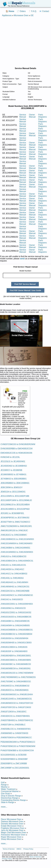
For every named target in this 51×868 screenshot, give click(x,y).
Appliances (7, 15)
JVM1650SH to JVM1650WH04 (14, 638)
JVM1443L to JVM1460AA (12, 578)
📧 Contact (44, 11)
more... (4, 807)
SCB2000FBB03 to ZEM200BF (14, 759)
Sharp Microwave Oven (11, 839)
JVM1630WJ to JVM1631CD (13, 608)
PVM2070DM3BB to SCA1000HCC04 (17, 751)
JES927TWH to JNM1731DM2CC (15, 522)
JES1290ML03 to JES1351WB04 (15, 505)
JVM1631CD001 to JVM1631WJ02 (16, 612)
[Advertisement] (24, 42)
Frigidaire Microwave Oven (13, 828)
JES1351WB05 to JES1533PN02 (15, 509)
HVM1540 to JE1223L (10, 457)
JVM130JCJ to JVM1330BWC (14, 535)
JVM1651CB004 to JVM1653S (14, 647)
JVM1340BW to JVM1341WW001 (15, 548)
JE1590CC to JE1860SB (11, 470)
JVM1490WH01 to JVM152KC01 (15, 587)
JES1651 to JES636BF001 (12, 513)
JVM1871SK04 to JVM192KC (14, 712)
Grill (3, 782)
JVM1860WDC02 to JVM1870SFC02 (17, 703)
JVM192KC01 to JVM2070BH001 (15, 716)
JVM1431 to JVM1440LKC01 (13, 565)
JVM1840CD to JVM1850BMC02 (15, 686)
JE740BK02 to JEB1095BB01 (14, 479)
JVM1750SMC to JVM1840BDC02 (16, 681)
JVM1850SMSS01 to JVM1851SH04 (17, 694)
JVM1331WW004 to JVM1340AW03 (16, 543)
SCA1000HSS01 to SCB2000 (14, 755)
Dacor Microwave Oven (11, 819)
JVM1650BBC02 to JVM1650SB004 (16, 634)
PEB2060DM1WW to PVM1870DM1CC (18, 742)
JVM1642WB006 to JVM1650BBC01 (17, 630)
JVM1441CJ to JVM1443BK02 (14, 574)
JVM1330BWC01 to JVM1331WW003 (17, 539)
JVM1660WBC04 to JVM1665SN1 (16, 668)
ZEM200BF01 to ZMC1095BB (14, 763)
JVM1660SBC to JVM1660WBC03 (16, 664)
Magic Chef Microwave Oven (14, 833)
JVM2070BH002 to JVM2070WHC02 (17, 720)
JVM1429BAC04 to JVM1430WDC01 (17, 561)
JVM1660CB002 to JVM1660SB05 (16, 660)
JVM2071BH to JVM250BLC (13, 725)
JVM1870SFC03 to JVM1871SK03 (16, 707)
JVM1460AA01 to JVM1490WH (14, 582)
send (22, 259)
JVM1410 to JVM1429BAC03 (13, 556)
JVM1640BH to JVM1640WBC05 (15, 621)
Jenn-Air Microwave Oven (12, 830)
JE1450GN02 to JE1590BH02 (14, 466)
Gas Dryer (5, 794)
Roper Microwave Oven (11, 837)
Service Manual (23, 116)
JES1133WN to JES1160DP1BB (15, 496)
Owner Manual (32, 116)
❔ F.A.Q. (32, 11)
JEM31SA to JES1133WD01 (13, 492)
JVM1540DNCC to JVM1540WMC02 (17, 595)
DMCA (19, 849)
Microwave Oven (21, 15)
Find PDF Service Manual (25, 284)
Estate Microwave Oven (11, 826)
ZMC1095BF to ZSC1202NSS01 (15, 768)
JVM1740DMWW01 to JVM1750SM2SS (18, 677)
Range (4, 785)
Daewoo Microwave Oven (12, 821)
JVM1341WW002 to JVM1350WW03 (17, 552)
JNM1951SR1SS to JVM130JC (14, 530)
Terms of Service (9, 849)
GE (32, 15)
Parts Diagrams (42, 116)
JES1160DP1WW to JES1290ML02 (16, 500)
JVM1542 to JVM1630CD (12, 599)
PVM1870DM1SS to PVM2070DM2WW (18, 746)
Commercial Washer (10, 791)
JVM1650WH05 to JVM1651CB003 (16, 643)
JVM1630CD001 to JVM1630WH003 (17, 604)
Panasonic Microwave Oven (13, 835)
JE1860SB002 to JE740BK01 (13, 474)
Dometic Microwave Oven (12, 824)
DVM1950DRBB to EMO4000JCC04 (17, 449)
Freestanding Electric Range (13, 800)
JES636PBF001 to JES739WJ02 (15, 518)
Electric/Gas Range (9, 798)
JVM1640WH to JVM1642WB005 (15, 625)
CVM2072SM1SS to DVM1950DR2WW (18, 444)
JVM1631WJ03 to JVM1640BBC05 (16, 617)
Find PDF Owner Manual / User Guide (25, 290)
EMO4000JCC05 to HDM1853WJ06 (16, 453)
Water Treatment (8, 789)
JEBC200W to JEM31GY (12, 487)
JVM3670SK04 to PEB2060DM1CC (16, 738)
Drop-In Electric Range (11, 796)
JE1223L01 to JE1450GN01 (13, 461)
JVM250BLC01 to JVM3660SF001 (16, 729)
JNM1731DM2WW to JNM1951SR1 (16, 526)
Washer (4, 787)
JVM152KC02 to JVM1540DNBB (15, 591)
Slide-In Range (8, 802)
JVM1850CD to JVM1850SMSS (15, 690)
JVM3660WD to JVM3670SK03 (14, 733)
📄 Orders (21, 11)
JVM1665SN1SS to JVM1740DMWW (17, 673)
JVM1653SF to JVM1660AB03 (14, 651)
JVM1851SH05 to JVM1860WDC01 (16, 699)
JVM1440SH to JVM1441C (12, 569)
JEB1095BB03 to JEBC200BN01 (15, 483)
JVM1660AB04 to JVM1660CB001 (16, 656)
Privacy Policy (28, 849)
